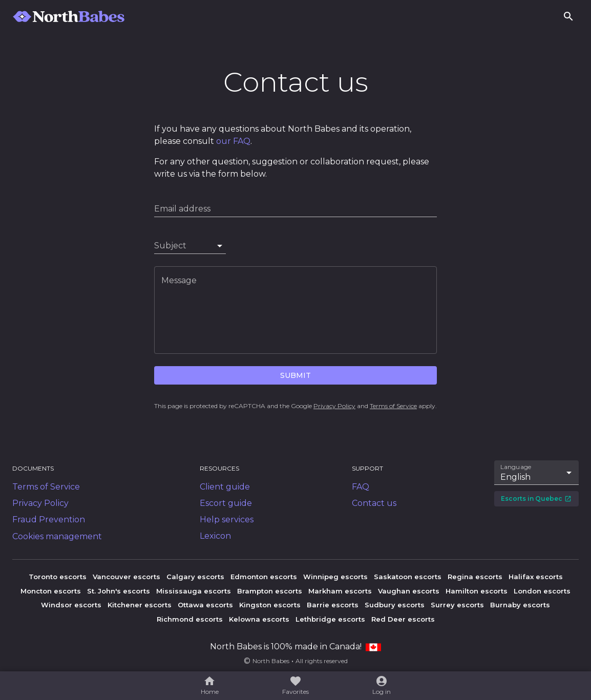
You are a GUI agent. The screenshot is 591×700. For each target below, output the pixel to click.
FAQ (361, 487)
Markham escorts (340, 591)
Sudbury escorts (395, 605)
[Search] (568, 16)
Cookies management (57, 536)
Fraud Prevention (49, 519)
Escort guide (226, 503)
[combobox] (190, 246)
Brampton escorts (270, 591)
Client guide (225, 487)
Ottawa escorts (205, 605)
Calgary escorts (195, 577)
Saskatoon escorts (408, 577)
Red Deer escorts (403, 619)
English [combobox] (515, 477)
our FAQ (233, 141)
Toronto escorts (58, 577)
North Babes (271, 661)
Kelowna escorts (259, 619)
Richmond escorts (190, 619)
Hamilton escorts (477, 591)
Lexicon (215, 536)
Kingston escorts (270, 605)
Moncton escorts (51, 591)
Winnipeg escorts (335, 577)
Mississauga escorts (194, 591)
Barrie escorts (333, 605)
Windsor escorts (71, 605)
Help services (227, 519)
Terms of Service (393, 406)
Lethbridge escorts (330, 619)
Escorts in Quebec (536, 499)
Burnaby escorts (520, 605)
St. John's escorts (119, 591)
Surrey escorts (457, 605)
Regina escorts (475, 577)
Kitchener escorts (140, 605)
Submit (295, 375)
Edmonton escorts (264, 577)
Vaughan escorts (409, 591)
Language (516, 467)
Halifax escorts (536, 577)
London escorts (542, 591)
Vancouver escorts (126, 577)
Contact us (374, 503)
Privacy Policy (334, 406)
